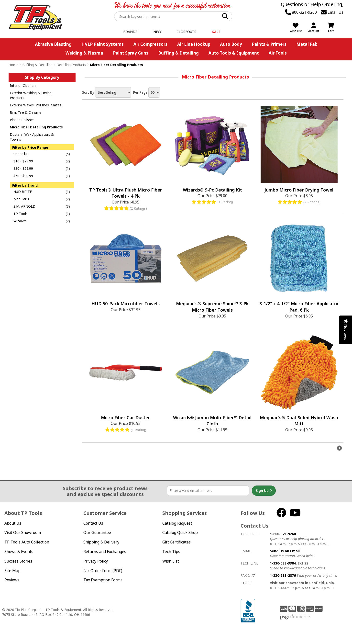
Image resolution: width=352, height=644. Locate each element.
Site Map (12, 571)
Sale (216, 32)
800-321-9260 (301, 12)
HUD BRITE (23, 192)
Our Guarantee (97, 532)
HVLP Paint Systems (103, 44)
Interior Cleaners (23, 85)
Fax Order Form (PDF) (103, 571)
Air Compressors (150, 44)
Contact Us (93, 523)
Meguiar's (21, 199)
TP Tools (21, 214)
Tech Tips (171, 552)
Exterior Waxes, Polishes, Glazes (36, 105)
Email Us (332, 12)
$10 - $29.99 (23, 161)
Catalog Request (177, 523)
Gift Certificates (176, 542)
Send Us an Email (285, 551)
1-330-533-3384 (283, 563)
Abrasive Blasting (53, 44)
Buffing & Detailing (178, 53)
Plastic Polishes (22, 120)
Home (13, 65)
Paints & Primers (269, 44)
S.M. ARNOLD (24, 206)
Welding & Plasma (84, 53)
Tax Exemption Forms (103, 580)
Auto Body (231, 44)
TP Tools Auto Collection (27, 542)
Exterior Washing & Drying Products (31, 95)
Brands (130, 32)
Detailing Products (71, 65)
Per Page (140, 92)
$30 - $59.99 (23, 168)
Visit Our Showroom (23, 532)
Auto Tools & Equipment (234, 53)
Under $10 (22, 154)
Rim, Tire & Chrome (26, 112)
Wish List (171, 561)
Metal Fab (307, 44)
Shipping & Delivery (101, 542)
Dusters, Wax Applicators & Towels (32, 137)
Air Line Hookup (194, 44)
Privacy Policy (96, 561)
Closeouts (186, 32)
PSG (295, 617)
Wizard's (20, 221)
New (157, 32)
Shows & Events (19, 552)
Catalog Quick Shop (180, 532)
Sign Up (264, 491)
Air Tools (278, 53)
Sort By (88, 92)
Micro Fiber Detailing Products (36, 127)
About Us (13, 523)
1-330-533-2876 (283, 575)
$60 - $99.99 (23, 176)
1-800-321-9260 (283, 534)
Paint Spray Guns (131, 53)
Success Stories (18, 561)
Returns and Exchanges (105, 552)
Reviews (12, 580)
